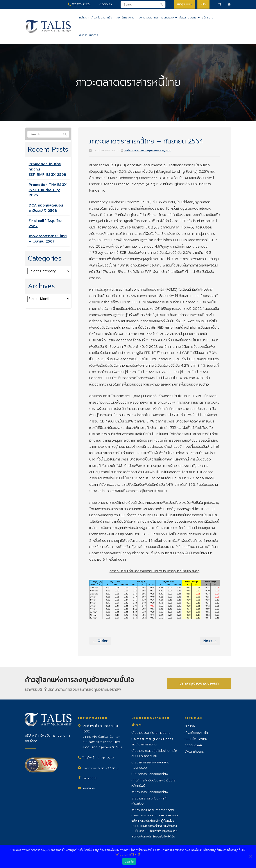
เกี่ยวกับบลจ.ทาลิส (102, 18)
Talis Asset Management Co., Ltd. (148, 150)
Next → (210, 641)
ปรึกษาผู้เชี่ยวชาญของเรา (199, 683)
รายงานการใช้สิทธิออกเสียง (150, 792)
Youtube (89, 788)
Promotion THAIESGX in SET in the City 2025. (48, 190)
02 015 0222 (78, 4)
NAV (203, 4)
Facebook (90, 778)
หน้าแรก (84, 18)
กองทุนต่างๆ (193, 745)
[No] (251, 856)
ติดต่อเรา (105, 4)
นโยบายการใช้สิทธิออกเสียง (150, 774)
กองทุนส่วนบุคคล (147, 18)
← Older (100, 641)
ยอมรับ (129, 862)
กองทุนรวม (168, 18)
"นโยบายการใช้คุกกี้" (128, 854)
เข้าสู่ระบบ (184, 4)
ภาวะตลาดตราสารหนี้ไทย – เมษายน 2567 (48, 239)
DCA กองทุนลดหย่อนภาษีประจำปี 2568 (46, 208)
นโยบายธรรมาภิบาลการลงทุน (151, 733)
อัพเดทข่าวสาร (189, 18)
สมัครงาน (208, 18)
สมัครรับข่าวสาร (89, 35)
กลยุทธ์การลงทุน (124, 18)
